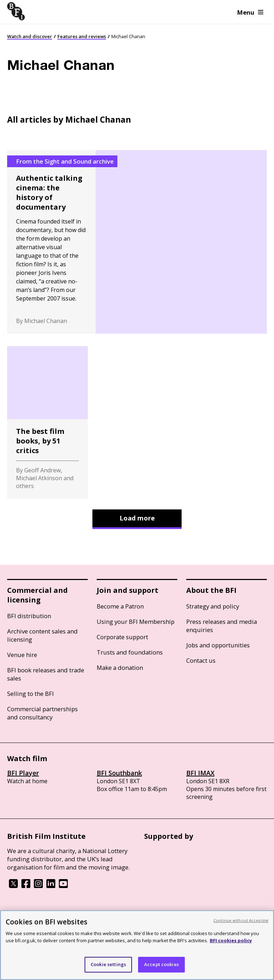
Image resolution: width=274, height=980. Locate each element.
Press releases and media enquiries (222, 626)
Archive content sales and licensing (42, 635)
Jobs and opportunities (218, 645)
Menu (250, 12)
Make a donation (120, 668)
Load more (137, 518)
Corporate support (122, 637)
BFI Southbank (119, 773)
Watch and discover (30, 36)
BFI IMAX (200, 773)
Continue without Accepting (241, 920)
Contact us (201, 660)
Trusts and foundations (130, 652)
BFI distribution (29, 616)
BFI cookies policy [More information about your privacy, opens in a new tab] (231, 940)
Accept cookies (161, 964)
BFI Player (23, 773)
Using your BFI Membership (136, 622)
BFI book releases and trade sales (46, 674)
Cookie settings (108, 964)
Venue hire (22, 655)
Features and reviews (82, 36)
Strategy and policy (213, 606)
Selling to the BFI (31, 694)
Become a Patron (120, 606)
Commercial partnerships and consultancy (42, 713)
